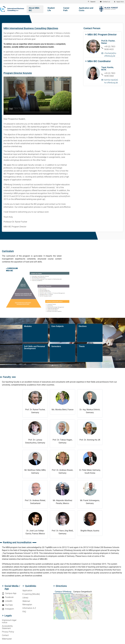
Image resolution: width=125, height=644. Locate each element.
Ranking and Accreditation (17, 542)
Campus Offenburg (63, 592)
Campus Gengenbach (83, 592)
